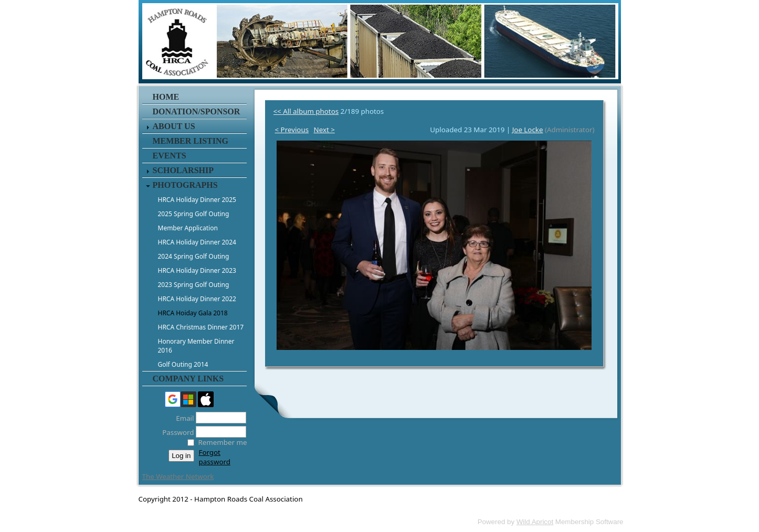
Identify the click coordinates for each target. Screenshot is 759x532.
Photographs (185, 185)
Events (170, 156)
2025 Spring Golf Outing (194, 214)
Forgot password (215, 457)
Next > (324, 130)
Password (175, 432)
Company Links (188, 379)
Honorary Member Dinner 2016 (196, 346)
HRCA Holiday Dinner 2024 (197, 242)
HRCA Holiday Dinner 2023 (197, 270)
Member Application (188, 228)
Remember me (223, 442)
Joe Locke (528, 130)
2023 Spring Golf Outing (194, 285)
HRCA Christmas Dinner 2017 (201, 327)
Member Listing (191, 141)
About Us (174, 126)
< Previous (292, 130)
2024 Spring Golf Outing (194, 256)
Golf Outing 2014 (183, 364)
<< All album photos (306, 111)
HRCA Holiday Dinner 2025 (197, 200)
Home (166, 97)
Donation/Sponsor (197, 111)
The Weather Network (178, 476)
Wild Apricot (535, 522)
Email (182, 418)
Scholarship (183, 170)
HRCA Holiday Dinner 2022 (197, 299)
